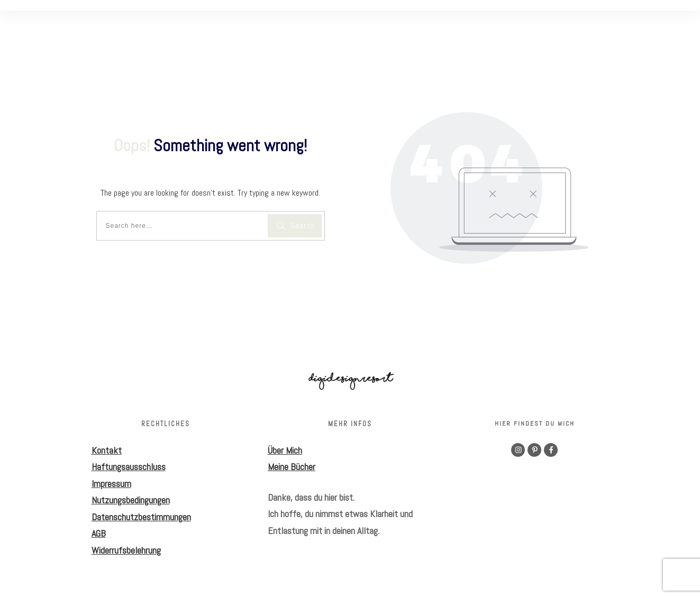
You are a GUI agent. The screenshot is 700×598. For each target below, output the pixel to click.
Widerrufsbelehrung (126, 550)
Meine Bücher (292, 467)
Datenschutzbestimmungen (141, 517)
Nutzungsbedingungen (131, 500)
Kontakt (107, 450)
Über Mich (285, 450)
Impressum (111, 484)
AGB (99, 533)
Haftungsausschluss (129, 467)
